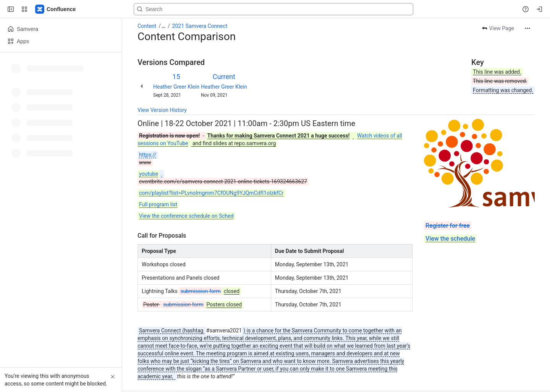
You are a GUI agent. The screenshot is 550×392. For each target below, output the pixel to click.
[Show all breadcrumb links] (163, 26)
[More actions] (527, 28)
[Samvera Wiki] (56, 9)
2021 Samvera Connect (200, 26)
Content (147, 26)
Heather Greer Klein (176, 87)
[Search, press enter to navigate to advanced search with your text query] (273, 9)
